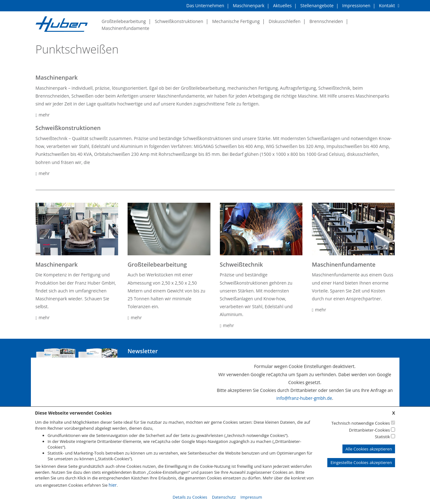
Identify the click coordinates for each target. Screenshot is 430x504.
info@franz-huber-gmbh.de (304, 398)
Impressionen (356, 6)
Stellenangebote (317, 6)
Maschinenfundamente (126, 28)
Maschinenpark (249, 6)
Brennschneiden (326, 21)
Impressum (251, 497)
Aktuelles (282, 6)
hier (113, 485)
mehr (43, 115)
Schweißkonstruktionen (179, 21)
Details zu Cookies (190, 497)
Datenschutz (224, 497)
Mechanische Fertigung (236, 21)
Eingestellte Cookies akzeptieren (361, 462)
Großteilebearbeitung (124, 21)
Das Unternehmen (205, 6)
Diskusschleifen (285, 21)
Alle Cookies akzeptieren (369, 449)
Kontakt (387, 6)
